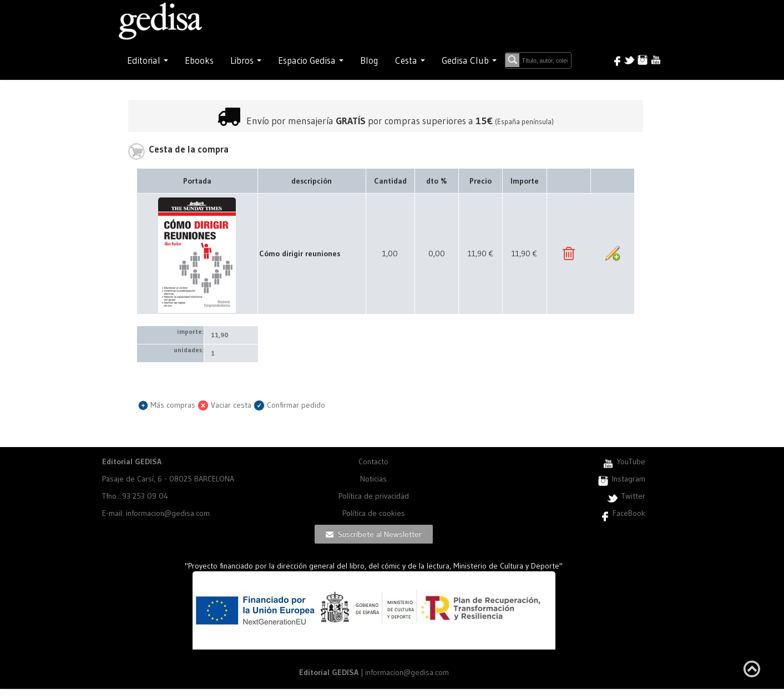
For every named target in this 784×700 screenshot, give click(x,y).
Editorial (148, 60)
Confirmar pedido (289, 405)
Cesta (410, 60)
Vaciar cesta (224, 405)
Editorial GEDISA (132, 461)
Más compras (167, 405)
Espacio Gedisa (311, 60)
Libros (246, 60)
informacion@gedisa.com (407, 672)
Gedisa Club (469, 60)
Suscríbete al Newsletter (374, 534)
